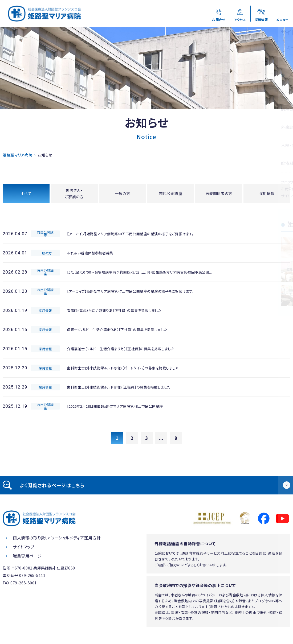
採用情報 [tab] (267, 194)
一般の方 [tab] (123, 194)
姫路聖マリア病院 (17, 155)
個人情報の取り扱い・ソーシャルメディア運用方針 (57, 539)
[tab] (146, 486)
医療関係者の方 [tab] (219, 194)
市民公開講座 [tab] (170, 194)
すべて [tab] (26, 194)
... (161, 439)
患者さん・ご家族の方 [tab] (74, 194)
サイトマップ (24, 548)
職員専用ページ (27, 557)
